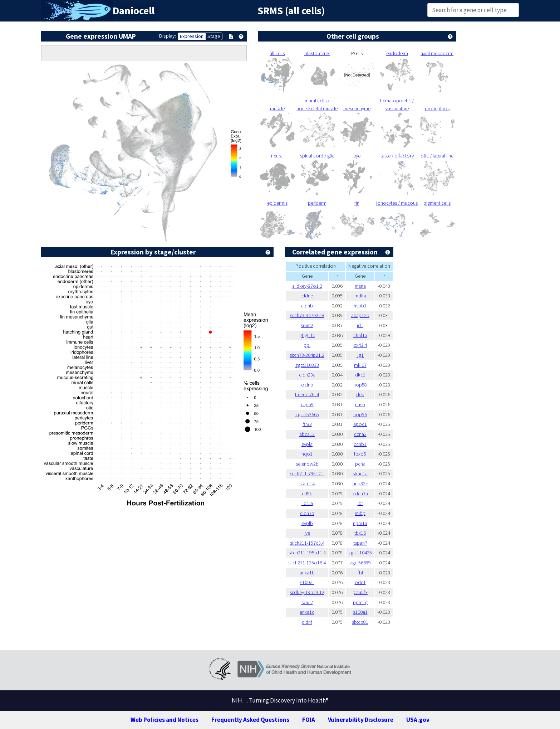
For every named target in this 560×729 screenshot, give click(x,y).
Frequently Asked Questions (250, 720)
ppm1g (360, 602)
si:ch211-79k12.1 (307, 473)
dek (360, 394)
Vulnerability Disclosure (361, 720)
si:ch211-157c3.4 (307, 543)
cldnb (307, 306)
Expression (192, 36)
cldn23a (307, 375)
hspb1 (360, 306)
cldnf (307, 622)
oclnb (307, 385)
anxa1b (307, 573)
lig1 (360, 355)
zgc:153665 (307, 414)
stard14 (307, 483)
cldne (307, 296)
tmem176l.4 (307, 394)
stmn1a (360, 473)
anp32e (360, 483)
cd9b (307, 494)
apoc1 (360, 424)
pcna (360, 464)
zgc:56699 (360, 563)
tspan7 (360, 543)
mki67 (360, 365)
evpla (307, 444)
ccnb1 (360, 444)
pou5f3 (360, 592)
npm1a (360, 523)
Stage (214, 36)
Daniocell (134, 11)
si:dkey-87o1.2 (307, 286)
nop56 (360, 414)
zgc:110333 (307, 365)
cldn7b (307, 513)
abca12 (307, 434)
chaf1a (360, 335)
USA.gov (418, 720)
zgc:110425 (360, 553)
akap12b (360, 315)
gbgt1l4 (307, 335)
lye (307, 533)
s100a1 (360, 612)
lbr (360, 503)
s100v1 (307, 582)
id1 (360, 325)
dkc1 (360, 375)
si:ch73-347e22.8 (307, 315)
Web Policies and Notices (164, 720)
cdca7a (360, 494)
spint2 (307, 325)
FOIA (309, 720)
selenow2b (307, 464)
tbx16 (360, 533)
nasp (360, 404)
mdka (360, 296)
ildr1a (307, 503)
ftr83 (307, 424)
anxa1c (307, 612)
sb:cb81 (360, 622)
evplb (307, 523)
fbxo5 (360, 454)
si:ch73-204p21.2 (307, 355)
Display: (168, 36)
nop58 (360, 385)
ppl (307, 345)
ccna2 (360, 434)
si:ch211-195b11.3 (307, 553)
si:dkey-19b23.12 (307, 592)
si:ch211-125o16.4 (307, 563)
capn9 (307, 404)
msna (360, 286)
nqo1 (307, 454)
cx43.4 (360, 345)
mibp (360, 513)
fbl (360, 573)
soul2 (307, 602)
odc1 (360, 582)
